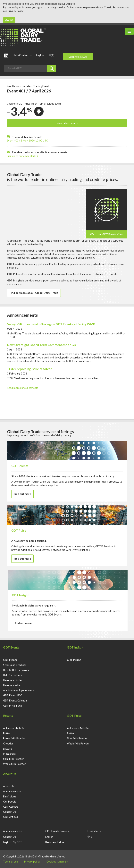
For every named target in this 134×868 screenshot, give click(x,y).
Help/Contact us (22, 55)
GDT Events (11, 647)
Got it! (9, 20)
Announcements (22, 315)
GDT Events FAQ (13, 695)
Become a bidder (13, 680)
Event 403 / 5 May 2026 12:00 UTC (27, 141)
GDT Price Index (13, 706)
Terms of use (10, 862)
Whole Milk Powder (14, 764)
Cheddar (8, 743)
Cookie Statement (114, 7)
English (40, 55)
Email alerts (10, 796)
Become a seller (12, 685)
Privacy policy (32, 862)
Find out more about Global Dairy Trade (34, 293)
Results (8, 715)
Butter (7, 733)
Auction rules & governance (19, 690)
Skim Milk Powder (13, 759)
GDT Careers (11, 807)
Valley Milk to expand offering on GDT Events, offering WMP (51, 324)
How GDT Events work (16, 670)
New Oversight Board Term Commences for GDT (43, 345)
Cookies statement (57, 862)
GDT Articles (10, 817)
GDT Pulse (74, 715)
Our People (10, 802)
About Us (10, 774)
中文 (51, 55)
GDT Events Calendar (15, 700)
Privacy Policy (16, 11)
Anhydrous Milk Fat (14, 728)
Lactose (8, 749)
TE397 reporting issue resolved (30, 369)
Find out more (22, 494)
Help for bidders (12, 675)
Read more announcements (23, 388)
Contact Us (9, 812)
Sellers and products (15, 665)
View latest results (67, 123)
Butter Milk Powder (14, 738)
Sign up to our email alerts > (23, 156)
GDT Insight (75, 647)
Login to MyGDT (78, 57)
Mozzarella (9, 754)
